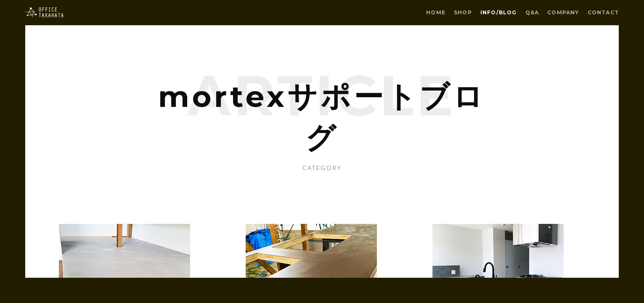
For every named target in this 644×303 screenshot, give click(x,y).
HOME (436, 12)
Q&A (532, 12)
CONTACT (603, 12)
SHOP (463, 12)
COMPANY (563, 12)
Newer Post (514, 232)
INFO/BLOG (499, 12)
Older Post (130, 232)
